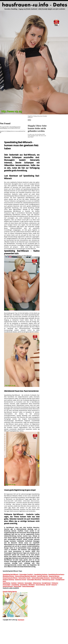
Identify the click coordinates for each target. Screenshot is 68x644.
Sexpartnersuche (8, 586)
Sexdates (14, 583)
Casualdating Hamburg (41, 574)
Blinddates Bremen (8, 576)
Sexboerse (21, 583)
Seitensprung (37, 583)
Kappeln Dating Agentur (10, 591)
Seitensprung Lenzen (48, 580)
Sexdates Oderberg (8, 580)
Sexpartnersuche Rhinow (10, 578)
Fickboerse (55, 583)
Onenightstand (46, 583)
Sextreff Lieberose (42, 576)
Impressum (21, 620)
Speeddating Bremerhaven (56, 574)
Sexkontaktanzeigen (28, 586)
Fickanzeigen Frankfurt (26, 574)
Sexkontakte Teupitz (25, 578)
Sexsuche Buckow (54, 576)
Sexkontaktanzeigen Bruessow (41, 578)
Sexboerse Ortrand (20, 580)
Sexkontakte (17, 586)
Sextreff (48, 585)
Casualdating (15, 585)
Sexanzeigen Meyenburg (34, 580)
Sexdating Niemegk (56, 578)
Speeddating (6, 583)
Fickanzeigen (7, 585)
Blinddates (32, 585)
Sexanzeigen (28, 583)
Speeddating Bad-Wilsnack (11, 574)
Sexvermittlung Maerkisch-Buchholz (26, 576)
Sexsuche (54, 585)
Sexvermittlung (40, 585)
